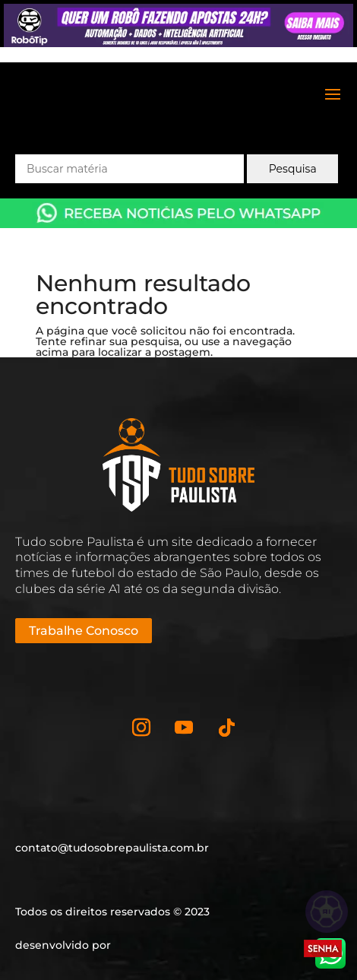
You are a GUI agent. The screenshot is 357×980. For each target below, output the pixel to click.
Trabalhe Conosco (84, 631)
